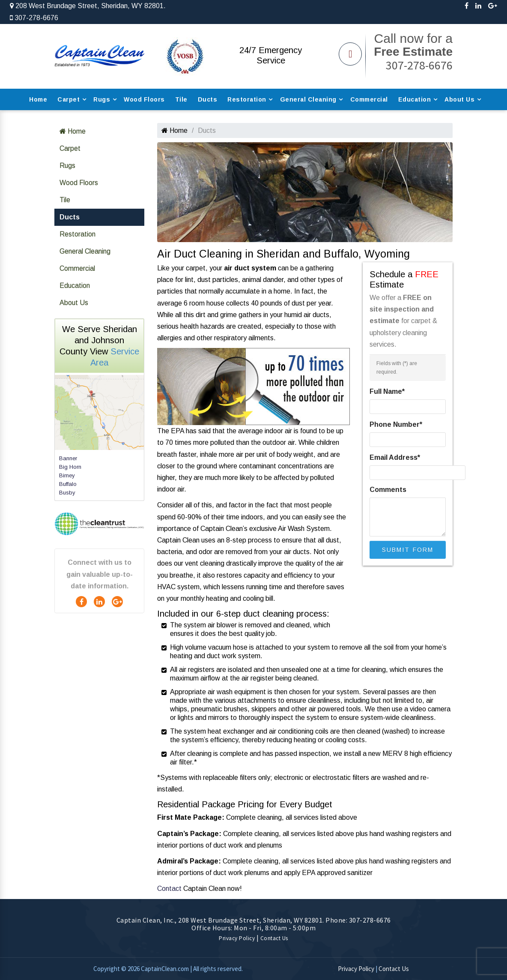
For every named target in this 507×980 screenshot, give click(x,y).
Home (38, 99)
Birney (67, 475)
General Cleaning (308, 99)
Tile (181, 99)
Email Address (395, 457)
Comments (388, 490)
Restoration (247, 99)
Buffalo (68, 484)
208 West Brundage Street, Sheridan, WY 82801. (88, 6)
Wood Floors (144, 99)
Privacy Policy (237, 938)
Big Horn (70, 467)
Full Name (387, 391)
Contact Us (274, 938)
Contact (169, 889)
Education (415, 99)
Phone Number (396, 424)
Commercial (369, 99)
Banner (68, 458)
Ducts (208, 99)
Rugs (102, 99)
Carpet (69, 99)
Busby (67, 493)
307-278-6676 (34, 18)
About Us (459, 99)
